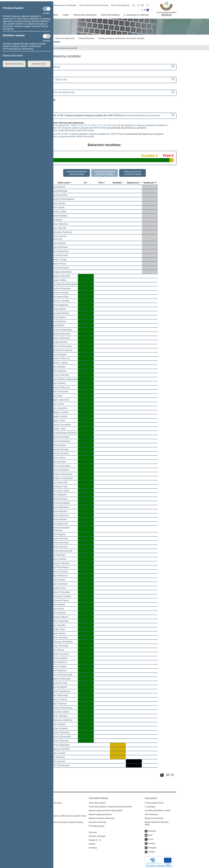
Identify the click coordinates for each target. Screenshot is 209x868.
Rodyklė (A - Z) (95, 838)
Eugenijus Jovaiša (60, 412)
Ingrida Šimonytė (59, 683)
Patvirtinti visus (39, 64)
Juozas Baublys (59, 317)
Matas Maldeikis (59, 495)
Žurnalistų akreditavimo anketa (158, 809)
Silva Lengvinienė (59, 482)
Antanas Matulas (59, 511)
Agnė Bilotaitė (58, 326)
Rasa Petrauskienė (60, 567)
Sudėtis (54, 15)
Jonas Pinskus (58, 580)
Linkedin (151, 850)
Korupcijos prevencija (98, 820)
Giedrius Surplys (59, 666)
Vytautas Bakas (59, 309)
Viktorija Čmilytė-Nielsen (63, 199)
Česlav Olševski (59, 228)
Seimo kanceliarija (110, 15)
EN (142, 5)
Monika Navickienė (60, 543)
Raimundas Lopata (60, 491)
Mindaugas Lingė (59, 486)
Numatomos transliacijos (64, 5)
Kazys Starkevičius (60, 251)
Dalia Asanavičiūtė (60, 297)
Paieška (92, 842)
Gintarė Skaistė (58, 633)
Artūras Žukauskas (60, 741)
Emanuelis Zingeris (60, 268)
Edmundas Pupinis (60, 600)
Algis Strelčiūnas (59, 662)
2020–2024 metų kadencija (47, 67)
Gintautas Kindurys (60, 453)
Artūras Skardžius (60, 638)
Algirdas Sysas (58, 629)
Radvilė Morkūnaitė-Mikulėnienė (61, 529)
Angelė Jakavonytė (60, 400)
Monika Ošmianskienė (62, 551)
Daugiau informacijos (13, 55)
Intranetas (93, 846)
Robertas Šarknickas (61, 679)
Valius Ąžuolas (58, 761)
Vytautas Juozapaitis (61, 425)
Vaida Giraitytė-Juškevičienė (65, 379)
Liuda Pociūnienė (59, 584)
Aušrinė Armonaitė (60, 293)
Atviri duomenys (151, 812)
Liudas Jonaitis (58, 753)
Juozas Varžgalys (60, 728)
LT (139, 5)
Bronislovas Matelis (60, 503)
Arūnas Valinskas (59, 716)
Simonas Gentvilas (60, 375)
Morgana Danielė (59, 342)
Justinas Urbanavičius (62, 708)
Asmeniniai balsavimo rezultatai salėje (77, 173)
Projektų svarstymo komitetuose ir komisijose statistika (121, 38)
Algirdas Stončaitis (60, 654)
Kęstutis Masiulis (59, 499)
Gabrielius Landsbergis (62, 478)
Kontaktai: (38, 796)
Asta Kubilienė (58, 757)
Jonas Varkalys (58, 724)
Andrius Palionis (59, 559)
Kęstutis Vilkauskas (60, 732)
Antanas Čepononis (60, 338)
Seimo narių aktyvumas (65, 38)
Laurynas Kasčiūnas (61, 441)
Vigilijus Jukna (58, 420)
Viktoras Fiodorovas (61, 359)
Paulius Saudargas (60, 621)
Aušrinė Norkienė (59, 547)
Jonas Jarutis (58, 404)
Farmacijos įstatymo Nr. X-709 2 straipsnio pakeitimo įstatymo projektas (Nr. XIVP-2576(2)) (81, 134)
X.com (151, 837)
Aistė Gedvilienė (59, 371)
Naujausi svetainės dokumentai (102, 816)
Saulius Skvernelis (60, 646)
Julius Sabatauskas (60, 765)
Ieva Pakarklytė (58, 555)
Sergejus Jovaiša (59, 416)
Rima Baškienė (58, 187)
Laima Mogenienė (60, 524)
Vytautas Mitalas (59, 519)
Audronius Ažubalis (60, 301)
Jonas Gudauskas (60, 392)
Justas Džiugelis (59, 354)
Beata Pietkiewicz (60, 576)
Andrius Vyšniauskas (61, 737)
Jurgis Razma (58, 609)
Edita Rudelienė (59, 613)
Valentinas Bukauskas (62, 330)
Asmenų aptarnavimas (154, 801)
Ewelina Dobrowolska (61, 346)
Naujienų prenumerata (154, 816)
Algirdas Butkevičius (61, 334)
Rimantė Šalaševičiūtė (62, 675)
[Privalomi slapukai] (47, 9)
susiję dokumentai (67, 130)
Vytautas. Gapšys (59, 363)
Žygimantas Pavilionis (62, 232)
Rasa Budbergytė (59, 191)
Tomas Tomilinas (59, 699)
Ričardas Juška (58, 429)
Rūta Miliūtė (57, 220)
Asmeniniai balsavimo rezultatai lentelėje (104, 173)
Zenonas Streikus (59, 658)
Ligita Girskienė (59, 383)
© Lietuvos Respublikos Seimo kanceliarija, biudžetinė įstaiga (58, 820)
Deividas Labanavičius (62, 474)
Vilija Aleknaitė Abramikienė (64, 284)
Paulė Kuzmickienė (60, 470)
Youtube (151, 842)
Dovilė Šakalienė (59, 671)
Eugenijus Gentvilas (60, 749)
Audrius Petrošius (60, 572)
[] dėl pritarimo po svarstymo (97, 115)
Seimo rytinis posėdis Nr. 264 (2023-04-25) (54, 92)
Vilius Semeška (58, 625)
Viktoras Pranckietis (61, 592)
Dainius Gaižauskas (60, 745)
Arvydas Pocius (59, 588)
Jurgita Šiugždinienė (61, 691)
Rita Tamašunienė (60, 255)
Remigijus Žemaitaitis (61, 272)
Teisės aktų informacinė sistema (94, 5)
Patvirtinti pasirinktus (14, 64)
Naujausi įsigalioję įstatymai (100, 812)
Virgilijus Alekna (59, 280)
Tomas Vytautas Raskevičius (59, 238)
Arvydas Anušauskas (61, 288)
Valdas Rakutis (58, 605)
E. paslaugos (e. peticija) (136, 15)
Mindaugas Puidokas (61, 596)
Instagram (152, 846)
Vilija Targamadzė (60, 695)
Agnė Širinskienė (59, 687)
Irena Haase (57, 396)
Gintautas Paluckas (60, 563)
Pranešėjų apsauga (97, 824)
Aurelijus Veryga (59, 259)
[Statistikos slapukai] (47, 36)
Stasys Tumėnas (59, 704)
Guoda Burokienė (59, 195)
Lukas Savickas (58, 243)
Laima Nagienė (58, 534)
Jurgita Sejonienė (59, 247)
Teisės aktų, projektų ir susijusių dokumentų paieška (110, 805)
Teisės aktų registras (120, 5)
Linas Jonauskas (59, 408)
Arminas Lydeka (59, 212)
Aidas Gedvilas (58, 367)
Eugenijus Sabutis (60, 617)
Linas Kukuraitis (59, 462)
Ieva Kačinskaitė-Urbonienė (64, 433)
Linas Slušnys (58, 650)
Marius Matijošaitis (60, 507)
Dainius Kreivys (58, 458)
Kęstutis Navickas (60, 538)
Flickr (150, 833)
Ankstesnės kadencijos (85, 15)
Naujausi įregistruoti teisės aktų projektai (106, 809)
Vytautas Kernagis (60, 449)
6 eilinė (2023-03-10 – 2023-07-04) (50, 80)
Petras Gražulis (58, 203)
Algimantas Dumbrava (62, 350)
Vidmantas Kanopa (60, 437)
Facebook (152, 829)
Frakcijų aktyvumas (86, 38)
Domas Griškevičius (61, 387)
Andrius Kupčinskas (61, 466)
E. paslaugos (150, 805)
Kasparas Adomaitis (61, 276)
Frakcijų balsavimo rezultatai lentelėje (133, 173)
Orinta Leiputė (58, 207)
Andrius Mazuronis (60, 515)
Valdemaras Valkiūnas (62, 720)
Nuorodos (93, 830)
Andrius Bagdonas (60, 305)
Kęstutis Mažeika (59, 216)
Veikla (66, 15)
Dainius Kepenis (59, 445)
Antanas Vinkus (59, 264)
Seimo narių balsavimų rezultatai (64, 48)
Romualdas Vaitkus (60, 712)
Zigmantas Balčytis (60, 313)
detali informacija (85, 130)
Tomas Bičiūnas (59, 321)
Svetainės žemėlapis (97, 834)
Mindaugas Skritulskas (62, 642)
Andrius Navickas (59, 224)
